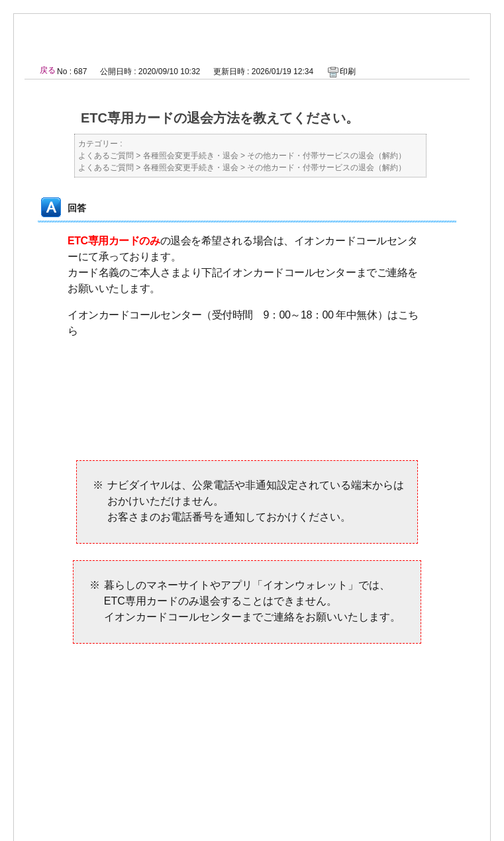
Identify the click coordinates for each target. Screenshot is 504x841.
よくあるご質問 (106, 156)
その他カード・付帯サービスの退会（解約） (327, 156)
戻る (48, 70)
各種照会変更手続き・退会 (191, 156)
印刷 (348, 72)
